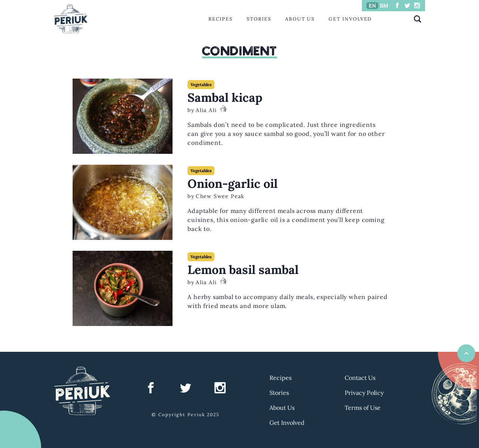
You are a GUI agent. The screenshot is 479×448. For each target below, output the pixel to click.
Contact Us (360, 378)
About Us (300, 19)
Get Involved (350, 19)
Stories (259, 19)
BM (384, 6)
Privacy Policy (364, 393)
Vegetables (201, 85)
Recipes (221, 19)
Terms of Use (363, 408)
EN (372, 6)
